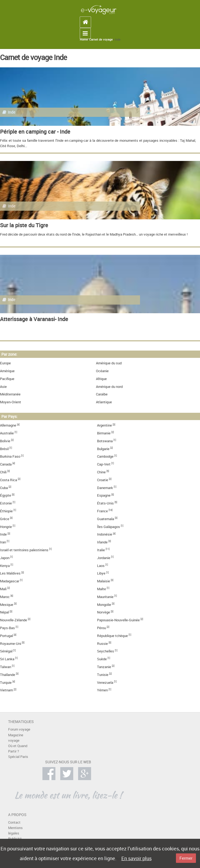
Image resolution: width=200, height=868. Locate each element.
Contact (14, 822)
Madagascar (10, 581)
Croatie (103, 480)
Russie (102, 644)
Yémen (102, 690)
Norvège (104, 612)
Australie (7, 433)
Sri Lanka (7, 659)
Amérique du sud (109, 363)
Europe (5, 363)
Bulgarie (103, 449)
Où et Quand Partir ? (18, 749)
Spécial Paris (18, 757)
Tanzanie (104, 667)
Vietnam (6, 690)
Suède (102, 659)
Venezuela (105, 683)
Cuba (4, 488)
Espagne (104, 495)
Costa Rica (9, 480)
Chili (3, 472)
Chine (101, 472)
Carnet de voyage (101, 39)
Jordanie (104, 558)
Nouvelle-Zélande (14, 620)
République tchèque (112, 636)
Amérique (7, 371)
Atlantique (104, 402)
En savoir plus (136, 858)
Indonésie (105, 534)
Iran (3, 542)
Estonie (6, 503)
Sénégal (6, 651)
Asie (3, 387)
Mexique (7, 605)
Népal (4, 612)
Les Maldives (10, 573)
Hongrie (6, 527)
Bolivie (5, 441)
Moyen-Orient (11, 402)
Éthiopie (6, 511)
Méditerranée (10, 394)
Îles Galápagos (109, 527)
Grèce (5, 519)
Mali (3, 589)
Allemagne (8, 425)
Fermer (186, 858)
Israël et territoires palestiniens (24, 550)
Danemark (105, 488)
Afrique (101, 379)
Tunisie (103, 675)
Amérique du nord (109, 387)
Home (84, 39)
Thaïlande (8, 675)
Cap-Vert (104, 464)
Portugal (6, 636)
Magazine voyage (16, 738)
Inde (3, 534)
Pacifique (7, 379)
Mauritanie (105, 597)
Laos (101, 566)
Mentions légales (15, 831)
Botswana (105, 441)
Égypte (6, 495)
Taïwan (6, 667)
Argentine (104, 425)
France (102, 511)
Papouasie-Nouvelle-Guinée (118, 620)
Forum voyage (19, 729)
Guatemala (106, 519)
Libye (101, 573)
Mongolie (104, 605)
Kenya (5, 566)
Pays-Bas (7, 628)
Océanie (102, 371)
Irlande (102, 542)
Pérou (101, 628)
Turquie (6, 683)
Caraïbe (102, 394)
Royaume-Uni (11, 644)
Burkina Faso (10, 456)
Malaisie (104, 581)
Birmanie (104, 433)
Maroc (5, 597)
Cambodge (105, 456)
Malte (101, 589)
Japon (5, 558)
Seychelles (106, 651)
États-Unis (105, 503)
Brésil (4, 449)
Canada (6, 464)
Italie (101, 550)
